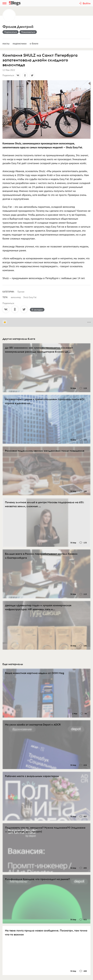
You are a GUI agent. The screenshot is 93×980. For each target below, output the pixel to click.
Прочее (21, 292)
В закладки (37, 310)
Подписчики (20, 43)
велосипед (16, 297)
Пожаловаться (28, 32)
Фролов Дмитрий (18, 27)
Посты (6, 43)
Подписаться (11, 32)
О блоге (34, 43)
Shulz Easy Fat (30, 297)
